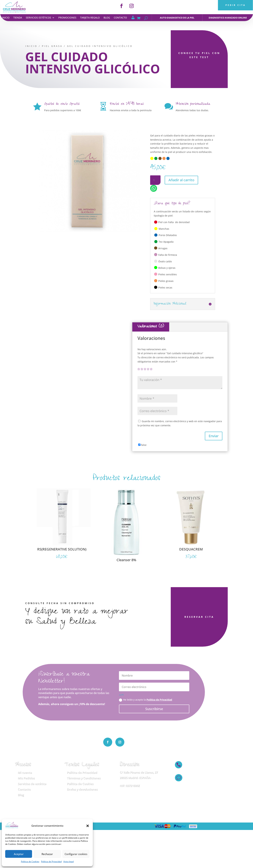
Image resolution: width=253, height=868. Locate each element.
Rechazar (47, 854)
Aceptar (19, 854)
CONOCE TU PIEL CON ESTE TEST (196, 55)
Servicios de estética (32, 784)
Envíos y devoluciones (82, 789)
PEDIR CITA (236, 5)
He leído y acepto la (146, 700)
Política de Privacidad (51, 862)
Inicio (6, 18)
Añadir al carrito (181, 180)
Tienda (18, 18)
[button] (88, 826)
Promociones (67, 18)
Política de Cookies (30, 862)
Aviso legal (69, 862)
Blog (107, 18)
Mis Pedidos (26, 778)
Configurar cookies (76, 854)
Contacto (120, 18)
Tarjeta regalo (90, 18)
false (144, 445)
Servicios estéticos (38, 18)
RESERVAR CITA (182, 617)
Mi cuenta (25, 772)
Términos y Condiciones (84, 778)
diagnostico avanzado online (228, 18)
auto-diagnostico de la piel (177, 18)
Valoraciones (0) (151, 327)
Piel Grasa (49, 46)
